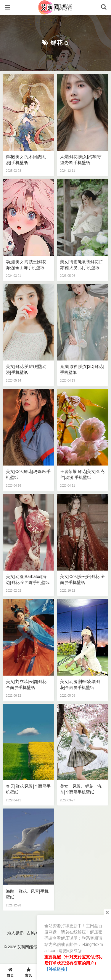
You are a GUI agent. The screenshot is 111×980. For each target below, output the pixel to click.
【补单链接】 (57, 969)
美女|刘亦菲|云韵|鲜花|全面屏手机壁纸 (27, 684)
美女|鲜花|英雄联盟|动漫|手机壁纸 (26, 369)
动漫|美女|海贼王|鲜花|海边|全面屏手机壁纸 (27, 265)
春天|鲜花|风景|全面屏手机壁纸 (28, 789)
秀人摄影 (15, 933)
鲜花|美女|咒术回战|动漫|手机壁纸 (26, 160)
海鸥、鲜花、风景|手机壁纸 (27, 894)
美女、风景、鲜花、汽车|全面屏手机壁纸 (81, 789)
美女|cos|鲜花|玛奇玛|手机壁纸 (28, 474)
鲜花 (57, 43)
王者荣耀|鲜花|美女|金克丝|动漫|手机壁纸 (82, 474)
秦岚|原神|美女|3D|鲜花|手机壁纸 (82, 369)
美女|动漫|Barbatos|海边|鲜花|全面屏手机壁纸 (28, 579)
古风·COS (36, 933)
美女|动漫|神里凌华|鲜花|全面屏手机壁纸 (80, 684)
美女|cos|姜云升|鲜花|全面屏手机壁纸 (82, 579)
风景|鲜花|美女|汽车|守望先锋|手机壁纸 (81, 160)
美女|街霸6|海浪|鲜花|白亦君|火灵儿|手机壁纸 (82, 265)
